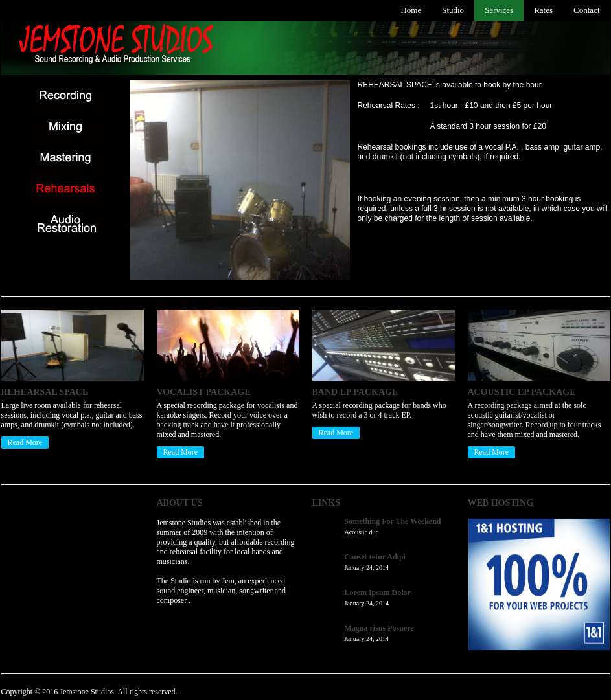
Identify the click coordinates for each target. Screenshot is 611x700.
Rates (543, 10)
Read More (25, 442)
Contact (586, 10)
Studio (453, 10)
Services (499, 10)
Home (411, 10)
